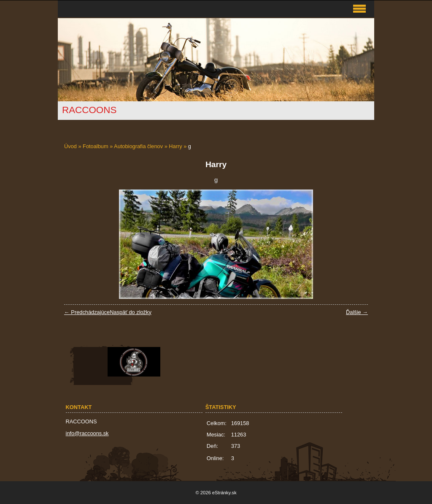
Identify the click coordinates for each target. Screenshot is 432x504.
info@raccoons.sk (87, 433)
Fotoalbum (95, 146)
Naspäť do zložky (131, 312)
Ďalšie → (357, 312)
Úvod (70, 146)
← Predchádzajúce (87, 312)
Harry (175, 146)
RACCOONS (89, 110)
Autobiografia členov (138, 146)
